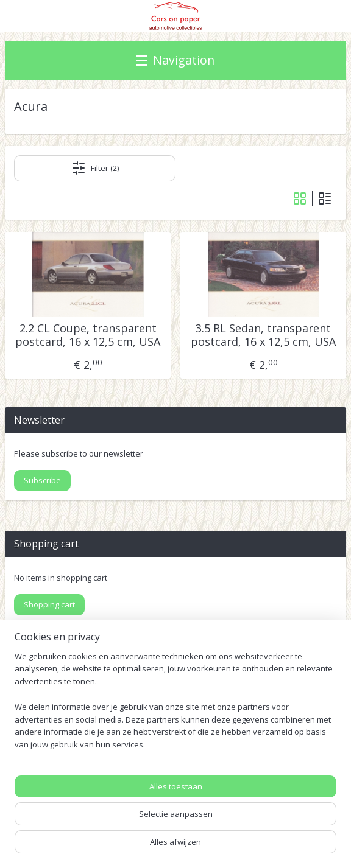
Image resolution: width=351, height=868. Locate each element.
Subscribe (42, 480)
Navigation (175, 60)
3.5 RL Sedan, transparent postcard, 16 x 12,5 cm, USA (263, 336)
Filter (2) (95, 169)
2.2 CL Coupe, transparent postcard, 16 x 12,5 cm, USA (88, 336)
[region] (175, 705)
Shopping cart (49, 604)
